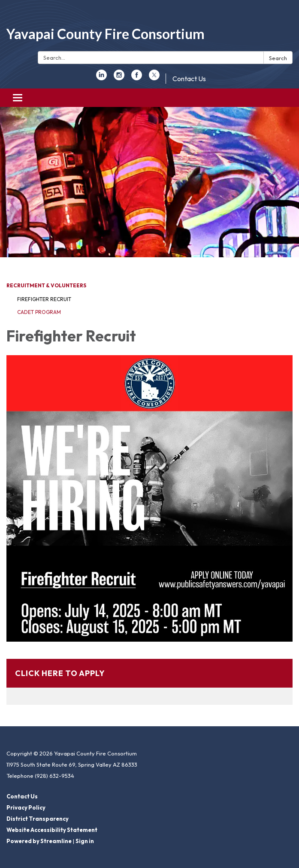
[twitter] (154, 78)
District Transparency (38, 819)
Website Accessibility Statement (52, 830)
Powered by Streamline (39, 841)
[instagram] (119, 78)
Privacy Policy (26, 807)
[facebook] (137, 78)
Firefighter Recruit (44, 299)
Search (278, 58)
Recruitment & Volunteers (46, 285)
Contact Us (189, 79)
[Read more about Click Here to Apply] (149, 682)
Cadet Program (39, 312)
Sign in (85, 841)
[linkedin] (101, 78)
